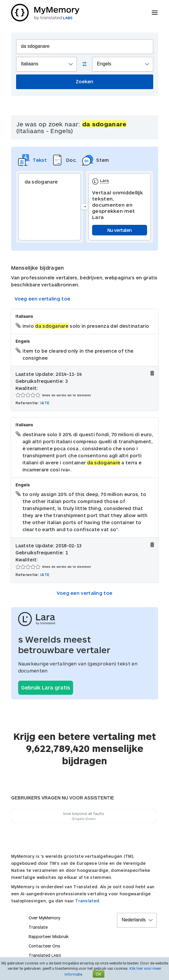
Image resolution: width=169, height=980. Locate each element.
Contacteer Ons (44, 946)
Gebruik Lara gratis (46, 687)
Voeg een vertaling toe (43, 299)
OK (99, 974)
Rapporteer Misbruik (49, 936)
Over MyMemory (44, 918)
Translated (45, 955)
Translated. (88, 901)
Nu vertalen (119, 230)
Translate (38, 927)
